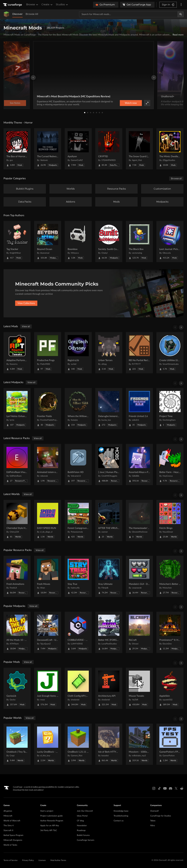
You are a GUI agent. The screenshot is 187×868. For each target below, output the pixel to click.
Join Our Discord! (85, 811)
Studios (62, 5)
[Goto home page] (13, 5)
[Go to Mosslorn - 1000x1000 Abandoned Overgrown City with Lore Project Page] (139, 744)
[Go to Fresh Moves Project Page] (48, 576)
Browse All (32, 14)
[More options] (181, 5)
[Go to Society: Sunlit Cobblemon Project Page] (109, 242)
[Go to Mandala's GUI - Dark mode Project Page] (139, 576)
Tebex (153, 821)
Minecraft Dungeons (13, 840)
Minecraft (8, 816)
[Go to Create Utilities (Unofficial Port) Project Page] (170, 353)
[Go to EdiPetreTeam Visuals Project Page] (17, 465)
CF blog (80, 821)
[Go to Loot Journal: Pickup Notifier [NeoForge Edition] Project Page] (170, 242)
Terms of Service (11, 860)
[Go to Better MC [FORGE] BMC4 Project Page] (109, 632)
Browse (32, 5)
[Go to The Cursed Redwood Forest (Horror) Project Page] (48, 149)
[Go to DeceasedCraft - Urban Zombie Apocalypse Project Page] (48, 632)
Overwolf (154, 811)
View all (26, 326)
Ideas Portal (82, 816)
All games (8, 811)
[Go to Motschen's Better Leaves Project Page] (170, 576)
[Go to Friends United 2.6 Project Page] (139, 409)
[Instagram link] (154, 788)
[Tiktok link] (159, 788)
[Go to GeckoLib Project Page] (17, 688)
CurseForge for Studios (161, 816)
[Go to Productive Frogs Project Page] (48, 353)
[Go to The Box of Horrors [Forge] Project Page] (17, 149)
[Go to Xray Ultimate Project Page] (109, 576)
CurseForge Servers (86, 840)
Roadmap (81, 830)
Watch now (131, 103)
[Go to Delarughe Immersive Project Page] (109, 409)
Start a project (47, 811)
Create (47, 5)
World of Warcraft (12, 821)
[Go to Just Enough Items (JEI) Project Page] (48, 688)
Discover (17, 14)
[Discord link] (171, 788)
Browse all (176, 179)
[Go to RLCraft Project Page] (139, 632)
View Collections (26, 303)
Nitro (153, 826)
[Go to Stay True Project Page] (78, 576)
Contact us (119, 821)
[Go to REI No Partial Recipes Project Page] (139, 353)
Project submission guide (51, 816)
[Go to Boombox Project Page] (78, 242)
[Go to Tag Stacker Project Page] (17, 242)
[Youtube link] (165, 788)
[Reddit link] (182, 788)
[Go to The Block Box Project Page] (139, 242)
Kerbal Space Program (13, 835)
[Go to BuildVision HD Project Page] (78, 465)
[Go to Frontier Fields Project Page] (48, 409)
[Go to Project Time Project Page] (170, 409)
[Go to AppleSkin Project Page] (170, 688)
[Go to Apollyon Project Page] (78, 149)
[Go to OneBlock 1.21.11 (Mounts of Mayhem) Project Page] (78, 744)
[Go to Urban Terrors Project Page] (109, 353)
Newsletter (82, 826)
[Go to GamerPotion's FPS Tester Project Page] (170, 744)
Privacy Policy (28, 860)
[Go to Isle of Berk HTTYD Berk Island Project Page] (109, 744)
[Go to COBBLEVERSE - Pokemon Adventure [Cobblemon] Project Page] (78, 632)
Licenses (42, 860)
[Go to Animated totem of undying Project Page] (48, 465)
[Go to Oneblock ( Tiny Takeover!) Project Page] (17, 744)
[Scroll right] (181, 327)
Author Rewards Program (52, 821)
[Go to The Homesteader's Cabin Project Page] (139, 520)
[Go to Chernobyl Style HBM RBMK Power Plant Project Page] (17, 520)
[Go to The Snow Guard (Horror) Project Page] (139, 149)
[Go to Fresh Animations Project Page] (17, 576)
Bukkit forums (83, 835)
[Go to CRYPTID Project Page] (109, 149)
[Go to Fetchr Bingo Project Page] (170, 520)
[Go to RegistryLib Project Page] (78, 353)
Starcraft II (8, 830)
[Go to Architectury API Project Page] (109, 688)
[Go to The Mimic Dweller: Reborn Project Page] (170, 149)
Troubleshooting (121, 816)
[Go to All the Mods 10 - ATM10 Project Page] (17, 632)
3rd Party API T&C (49, 830)
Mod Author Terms (58, 860)
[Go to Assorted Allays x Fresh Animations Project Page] (139, 465)
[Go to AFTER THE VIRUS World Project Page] (109, 520)
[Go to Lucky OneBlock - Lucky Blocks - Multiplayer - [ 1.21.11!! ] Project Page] (48, 744)
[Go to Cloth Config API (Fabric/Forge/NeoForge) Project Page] (78, 688)
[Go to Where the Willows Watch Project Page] (78, 409)
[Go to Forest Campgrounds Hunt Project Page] (78, 520)
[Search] (181, 14)
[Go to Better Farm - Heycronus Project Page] (170, 465)
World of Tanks (10, 845)
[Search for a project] (128, 14)
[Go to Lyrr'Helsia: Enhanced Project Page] (17, 409)
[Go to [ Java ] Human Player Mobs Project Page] (109, 465)
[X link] (176, 788)
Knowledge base (121, 811)
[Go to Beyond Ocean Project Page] (48, 242)
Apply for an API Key (50, 826)
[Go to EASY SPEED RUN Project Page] (48, 520)
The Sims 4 (9, 826)
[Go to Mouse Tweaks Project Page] (139, 688)
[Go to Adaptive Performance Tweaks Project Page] (17, 353)
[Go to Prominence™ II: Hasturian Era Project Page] (170, 632)
